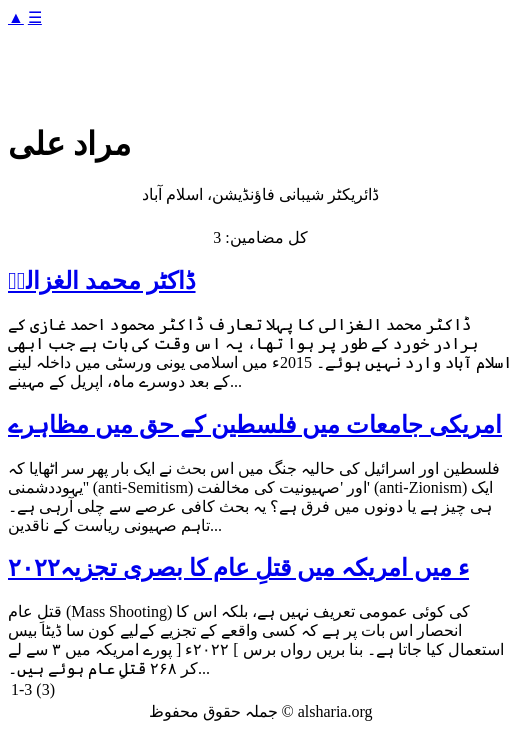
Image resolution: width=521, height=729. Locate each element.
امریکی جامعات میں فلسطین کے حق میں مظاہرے (255, 425)
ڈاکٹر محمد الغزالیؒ (102, 281)
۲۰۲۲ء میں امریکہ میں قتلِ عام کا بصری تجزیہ (238, 568)
